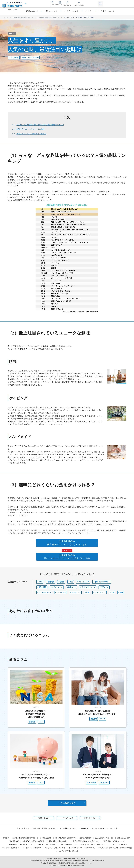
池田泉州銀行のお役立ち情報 (22, 17)
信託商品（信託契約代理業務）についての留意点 (116, 848)
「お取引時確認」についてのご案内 (71, 845)
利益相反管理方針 (85, 838)
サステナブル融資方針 (9, 848)
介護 (88, 591)
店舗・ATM (57, 5)
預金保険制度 (14, 841)
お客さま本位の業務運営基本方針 (24, 838)
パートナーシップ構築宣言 (32, 848)
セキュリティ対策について (97, 845)
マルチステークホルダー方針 (55, 848)
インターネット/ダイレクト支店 (105, 829)
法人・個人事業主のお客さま (44, 829)
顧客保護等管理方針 (124, 838)
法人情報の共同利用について (65, 838)
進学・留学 (43, 586)
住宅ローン (105, 586)
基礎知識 (51, 581)
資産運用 (32, 721)
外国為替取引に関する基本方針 (59, 841)
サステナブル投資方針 (117, 845)
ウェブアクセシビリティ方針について (82, 848)
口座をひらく (32, 11)
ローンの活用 (92, 781)
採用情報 (85, 829)
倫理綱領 (6, 838)
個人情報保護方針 (46, 838)
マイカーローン (57, 586)
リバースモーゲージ (88, 586)
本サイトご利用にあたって (46, 845)
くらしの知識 (14, 58)
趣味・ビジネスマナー (31, 58)
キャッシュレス (84, 581)
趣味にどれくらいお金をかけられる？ (31, 134)
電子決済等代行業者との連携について (86, 841)
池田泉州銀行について (69, 829)
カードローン (61, 591)
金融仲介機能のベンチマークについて (20, 845)
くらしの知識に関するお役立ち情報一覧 (47, 17)
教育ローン (72, 586)
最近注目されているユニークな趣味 (31, 129)
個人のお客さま (23, 829)
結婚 (121, 591)
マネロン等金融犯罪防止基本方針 (67, 851)
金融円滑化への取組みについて (114, 841)
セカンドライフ (100, 591)
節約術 (62, 581)
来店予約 (68, 5)
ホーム (6, 17)
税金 (71, 581)
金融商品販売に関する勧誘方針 (33, 841)
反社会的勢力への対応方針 (104, 838)
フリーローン (76, 591)
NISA (40, 581)
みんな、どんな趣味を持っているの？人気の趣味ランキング (40, 125)
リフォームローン (45, 591)
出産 (112, 591)
